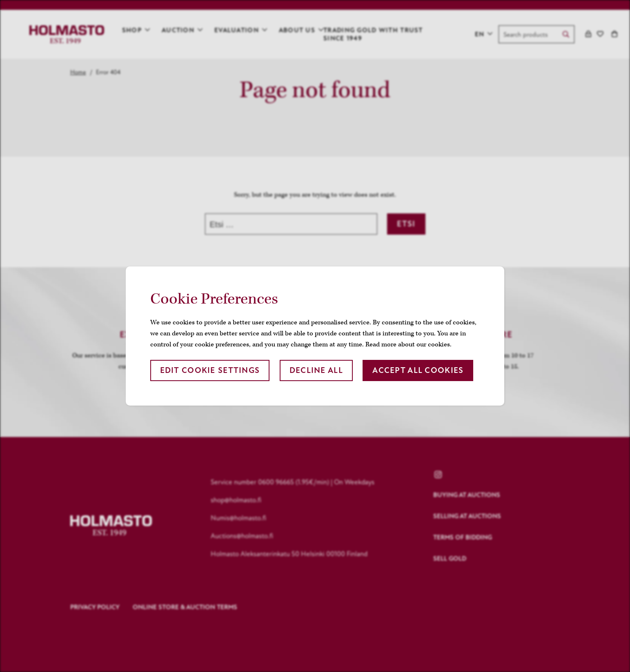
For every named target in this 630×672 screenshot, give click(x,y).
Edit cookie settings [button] (210, 370)
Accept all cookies (418, 370)
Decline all (316, 370)
